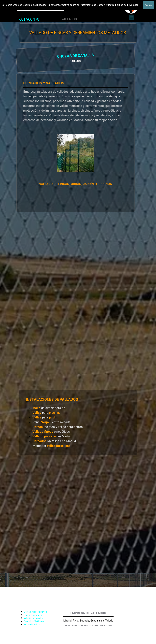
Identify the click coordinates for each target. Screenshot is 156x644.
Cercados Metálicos (34, 621)
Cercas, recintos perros (35, 612)
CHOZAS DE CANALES (46, 56)
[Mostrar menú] (131, 18)
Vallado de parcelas (34, 618)
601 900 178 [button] (29, 19)
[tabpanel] (29, 19)
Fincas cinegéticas (33, 615)
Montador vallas (32, 624)
